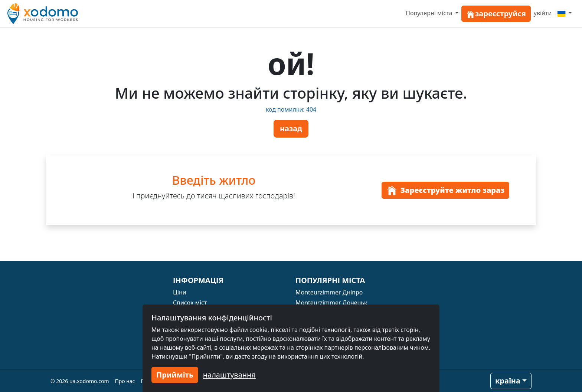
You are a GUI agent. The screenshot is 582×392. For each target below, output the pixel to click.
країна (508, 381)
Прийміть (175, 375)
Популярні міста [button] (430, 13)
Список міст (190, 303)
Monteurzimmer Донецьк (331, 303)
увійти (543, 13)
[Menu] (565, 13)
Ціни (180, 292)
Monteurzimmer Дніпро (329, 292)
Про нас (125, 381)
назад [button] (291, 129)
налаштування (229, 375)
